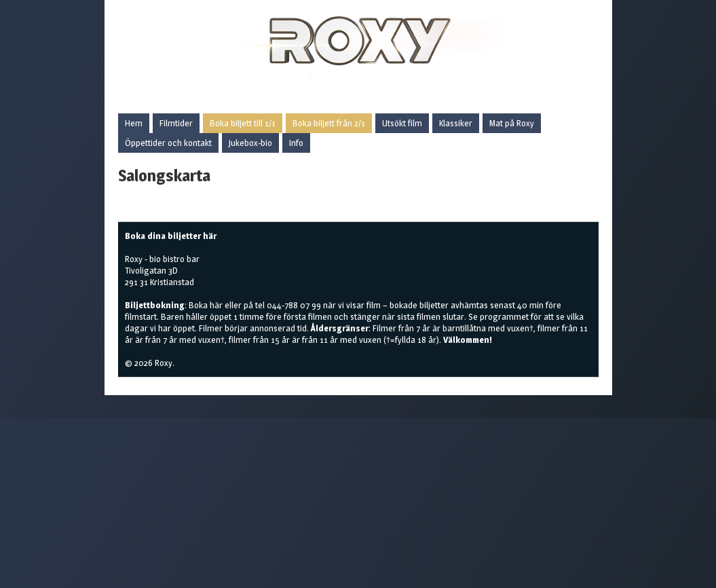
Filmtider (176, 123)
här (216, 305)
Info (296, 143)
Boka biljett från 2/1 (329, 123)
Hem (134, 123)
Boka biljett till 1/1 (243, 123)
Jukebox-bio (250, 143)
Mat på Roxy (512, 123)
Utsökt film (402, 123)
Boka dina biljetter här (171, 236)
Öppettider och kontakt (168, 143)
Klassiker (456, 123)
